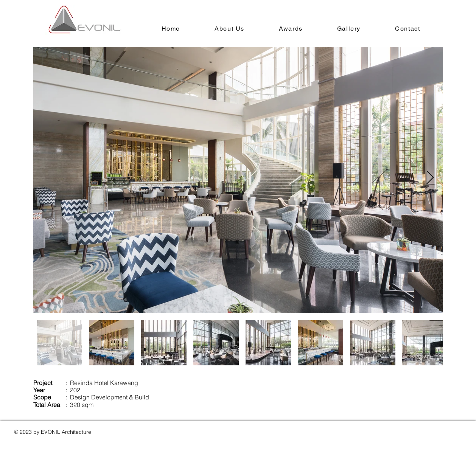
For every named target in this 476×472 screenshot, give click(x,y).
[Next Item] (430, 178)
